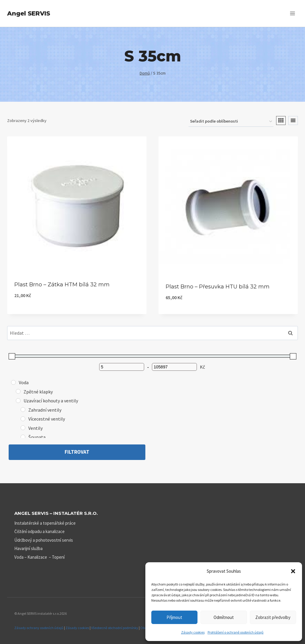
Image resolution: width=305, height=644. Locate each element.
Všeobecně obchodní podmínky (115, 628)
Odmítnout (224, 617)
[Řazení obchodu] (231, 122)
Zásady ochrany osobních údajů (39, 628)
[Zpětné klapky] (18, 391)
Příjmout (174, 617)
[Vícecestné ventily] (23, 419)
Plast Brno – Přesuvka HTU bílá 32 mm (218, 287)
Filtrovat (77, 452)
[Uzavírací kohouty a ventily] (18, 401)
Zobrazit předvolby (273, 617)
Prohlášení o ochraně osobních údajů (236, 632)
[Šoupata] (23, 437)
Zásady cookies (193, 632)
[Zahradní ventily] (23, 410)
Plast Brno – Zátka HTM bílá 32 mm (62, 285)
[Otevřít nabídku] (292, 13)
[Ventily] (23, 428)
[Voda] (13, 382)
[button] (293, 571)
